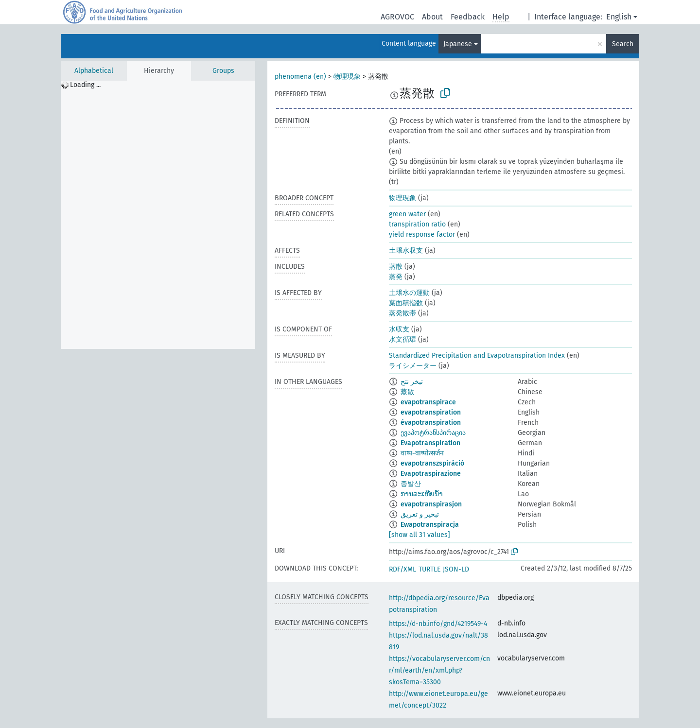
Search (623, 44)
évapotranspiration (431, 423)
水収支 (399, 329)
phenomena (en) (300, 77)
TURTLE (429, 569)
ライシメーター (413, 366)
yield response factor (422, 234)
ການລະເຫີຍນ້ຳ (422, 494)
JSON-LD (456, 569)
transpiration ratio (417, 224)
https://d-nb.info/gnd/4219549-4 (438, 624)
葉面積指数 (406, 303)
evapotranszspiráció (432, 463)
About (432, 17)
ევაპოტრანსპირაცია (433, 433)
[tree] (158, 215)
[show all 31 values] (420, 535)
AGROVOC (397, 17)
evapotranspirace (428, 402)
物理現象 (347, 77)
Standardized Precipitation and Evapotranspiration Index (477, 355)
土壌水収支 (406, 251)
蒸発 (396, 277)
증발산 (411, 484)
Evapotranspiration (430, 443)
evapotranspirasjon (431, 504)
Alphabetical (94, 71)
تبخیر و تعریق (420, 514)
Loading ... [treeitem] (85, 85)
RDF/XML (402, 569)
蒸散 (396, 267)
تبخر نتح (412, 382)
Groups (223, 71)
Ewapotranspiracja (430, 525)
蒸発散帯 (402, 313)
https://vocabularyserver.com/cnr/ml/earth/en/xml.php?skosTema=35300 (439, 670)
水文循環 (402, 339)
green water (407, 214)
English (619, 17)
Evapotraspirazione (431, 474)
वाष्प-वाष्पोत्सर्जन (422, 453)
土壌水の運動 (409, 293)
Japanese (458, 44)
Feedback (468, 17)
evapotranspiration (431, 412)
